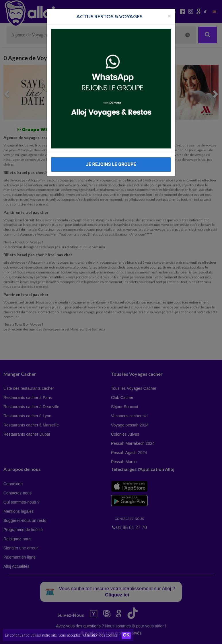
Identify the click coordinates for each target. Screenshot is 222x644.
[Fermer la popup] (169, 16)
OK (126, 636)
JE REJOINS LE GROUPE (111, 164)
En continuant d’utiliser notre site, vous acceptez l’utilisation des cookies (61, 635)
